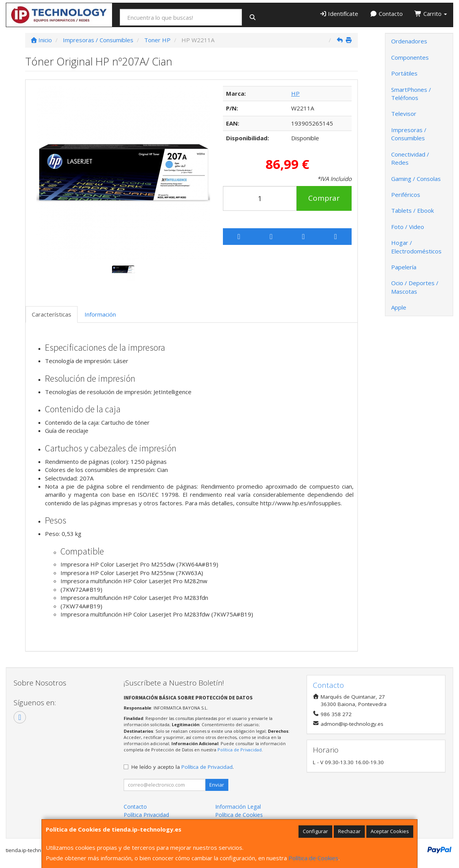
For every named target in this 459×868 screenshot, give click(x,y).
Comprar (324, 198)
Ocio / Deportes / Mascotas (415, 287)
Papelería (404, 267)
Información (100, 314)
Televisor (404, 114)
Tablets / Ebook (412, 210)
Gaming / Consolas (416, 179)
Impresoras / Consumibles (409, 134)
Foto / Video (408, 227)
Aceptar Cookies (390, 831)
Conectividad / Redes (410, 158)
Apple (399, 307)
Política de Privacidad (240, 750)
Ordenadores (409, 41)
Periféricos (406, 195)
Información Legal (238, 807)
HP (295, 93)
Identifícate (339, 14)
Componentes (410, 57)
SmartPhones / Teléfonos (411, 94)
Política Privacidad (146, 815)
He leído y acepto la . (183, 767)
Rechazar (349, 831)
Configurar (315, 831)
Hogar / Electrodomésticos (416, 247)
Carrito (431, 14)
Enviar (217, 785)
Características (52, 314)
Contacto (386, 14)
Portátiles (404, 73)
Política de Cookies (313, 858)
